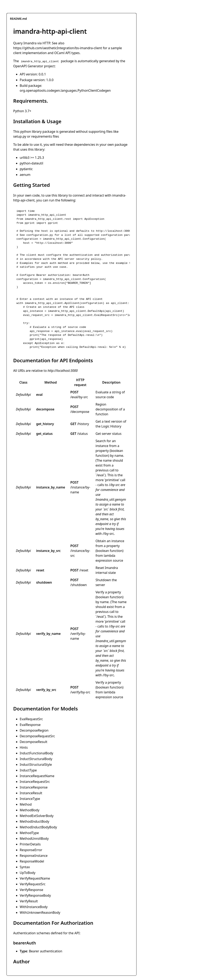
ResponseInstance (34, 856)
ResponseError (31, 850)
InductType (28, 770)
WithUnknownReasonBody (40, 913)
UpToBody (28, 873)
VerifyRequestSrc (33, 884)
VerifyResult (29, 901)
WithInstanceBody (34, 907)
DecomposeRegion (34, 730)
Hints (24, 747)
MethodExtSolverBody (37, 816)
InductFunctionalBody (36, 753)
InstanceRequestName (37, 776)
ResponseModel (32, 861)
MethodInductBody (34, 821)
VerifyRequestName (35, 878)
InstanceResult (31, 793)
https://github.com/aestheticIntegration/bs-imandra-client (58, 48)
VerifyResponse (31, 890)
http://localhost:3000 (63, 371)
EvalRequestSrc (31, 719)
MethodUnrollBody (34, 839)
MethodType (29, 833)
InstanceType (30, 799)
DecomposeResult (34, 742)
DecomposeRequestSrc (37, 736)
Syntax (25, 867)
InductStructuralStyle (36, 765)
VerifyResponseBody (35, 895)
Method (26, 804)
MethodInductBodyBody (38, 827)
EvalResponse (30, 725)
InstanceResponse (34, 787)
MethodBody (30, 810)
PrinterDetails (30, 844)
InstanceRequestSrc (35, 782)
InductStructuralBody (36, 759)
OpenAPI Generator (28, 66)
